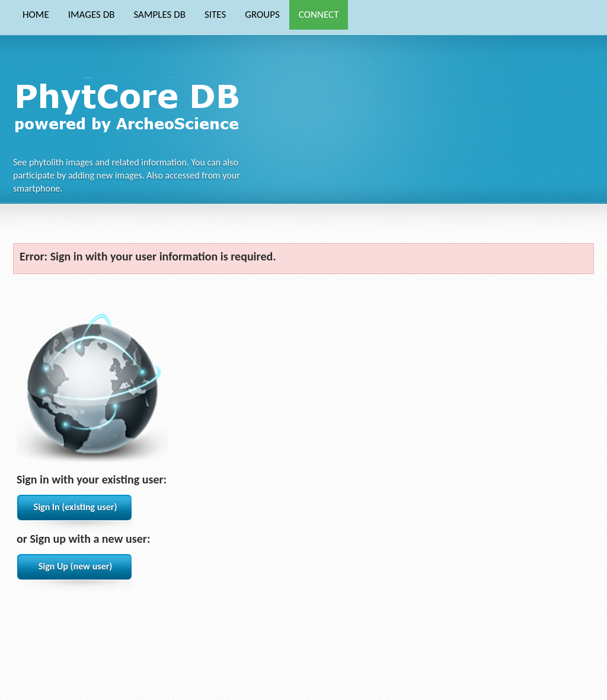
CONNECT (319, 15)
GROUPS (262, 15)
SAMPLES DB (159, 15)
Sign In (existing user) (76, 507)
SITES (215, 15)
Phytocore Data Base (131, 104)
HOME (36, 15)
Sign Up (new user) (76, 566)
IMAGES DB (92, 15)
